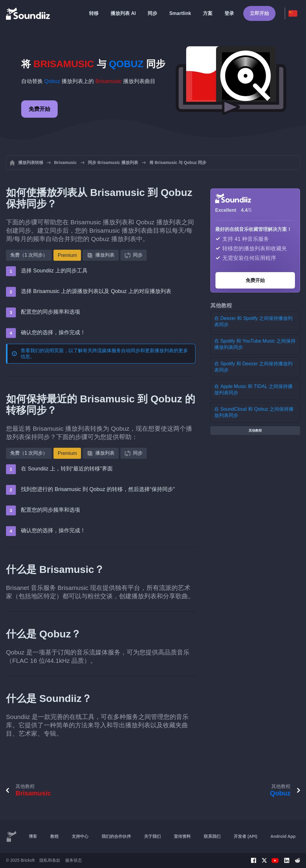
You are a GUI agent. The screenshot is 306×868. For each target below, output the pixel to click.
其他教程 (255, 430)
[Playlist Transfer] (28, 13)
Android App (283, 836)
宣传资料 (182, 836)
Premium (67, 255)
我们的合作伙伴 (116, 836)
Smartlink (180, 13)
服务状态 (74, 860)
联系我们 (212, 836)
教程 (54, 836)
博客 (33, 836)
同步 (152, 13)
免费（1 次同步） (29, 255)
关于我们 (152, 836)
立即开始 (259, 13)
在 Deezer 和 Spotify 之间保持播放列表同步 (253, 321)
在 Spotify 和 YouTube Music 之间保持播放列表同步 (255, 344)
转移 (94, 13)
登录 (229, 13)
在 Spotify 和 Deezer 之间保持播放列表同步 (253, 367)
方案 (208, 13)
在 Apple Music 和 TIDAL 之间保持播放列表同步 (253, 389)
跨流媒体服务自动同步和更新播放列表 (133, 351)
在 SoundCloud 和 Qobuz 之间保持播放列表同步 (254, 412)
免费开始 (39, 109)
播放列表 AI (123, 13)
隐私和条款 (50, 860)
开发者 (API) (245, 836)
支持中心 (80, 836)
